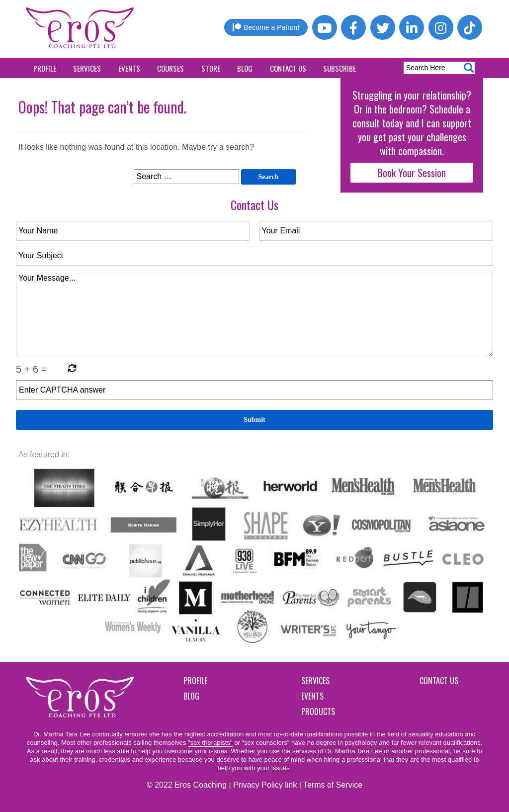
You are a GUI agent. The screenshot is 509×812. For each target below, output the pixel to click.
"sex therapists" (210, 743)
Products (318, 711)
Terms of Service (333, 785)
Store (211, 68)
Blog (245, 68)
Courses (170, 68)
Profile (45, 68)
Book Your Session (412, 173)
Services (87, 68)
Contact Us (288, 68)
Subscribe (339, 68)
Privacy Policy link (265, 785)
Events (129, 68)
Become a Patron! (266, 27)
